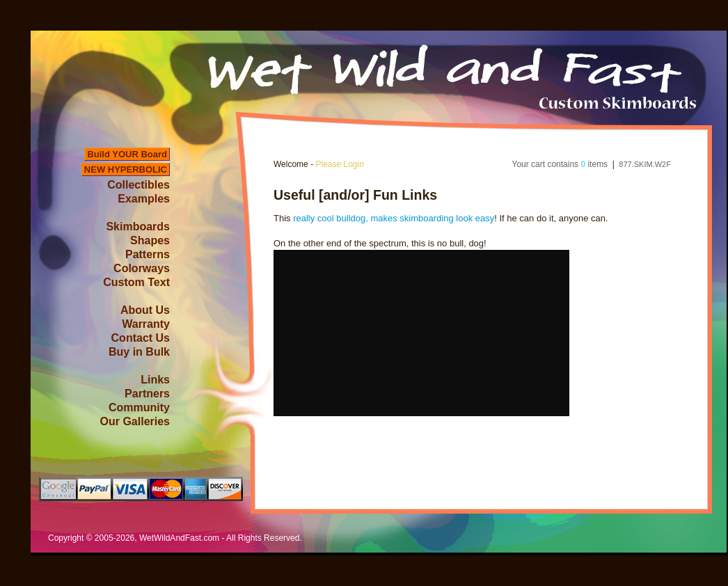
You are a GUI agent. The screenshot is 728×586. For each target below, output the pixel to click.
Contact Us (141, 338)
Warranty (146, 324)
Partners (147, 394)
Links (155, 380)
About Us (145, 310)
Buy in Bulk (139, 352)
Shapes (150, 240)
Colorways (142, 268)
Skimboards (138, 227)
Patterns (148, 254)
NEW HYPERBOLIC (126, 169)
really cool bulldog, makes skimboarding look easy (394, 218)
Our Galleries (135, 421)
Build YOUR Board (127, 154)
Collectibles (139, 185)
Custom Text (136, 282)
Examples (144, 199)
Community (139, 407)
